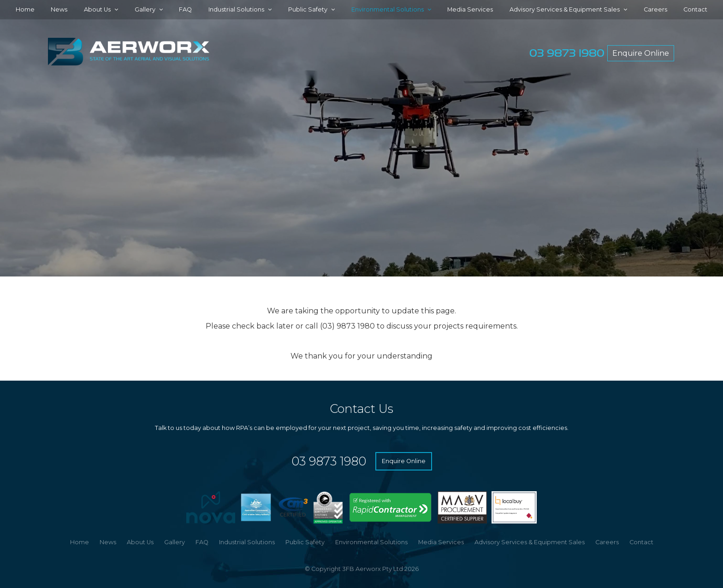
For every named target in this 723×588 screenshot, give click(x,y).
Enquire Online (641, 53)
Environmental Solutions (388, 9)
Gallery (145, 9)
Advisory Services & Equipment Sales (565, 9)
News (59, 9)
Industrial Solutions (236, 9)
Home (25, 9)
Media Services (470, 9)
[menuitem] (80, 542)
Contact (695, 9)
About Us (97, 9)
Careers (655, 9)
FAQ (185, 9)
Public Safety (308, 9)
